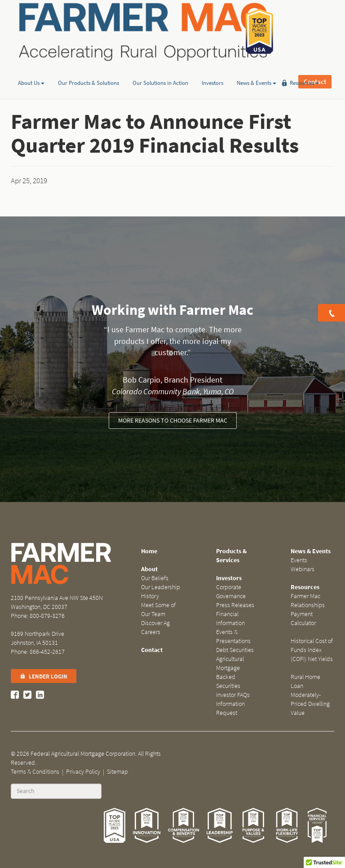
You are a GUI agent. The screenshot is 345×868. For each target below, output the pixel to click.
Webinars (303, 569)
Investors (212, 69)
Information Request (230, 708)
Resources (304, 69)
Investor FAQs (233, 695)
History (150, 596)
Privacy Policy (83, 772)
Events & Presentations (233, 637)
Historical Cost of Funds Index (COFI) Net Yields (312, 650)
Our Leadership (161, 587)
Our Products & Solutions (88, 69)
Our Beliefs (155, 578)
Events (299, 560)
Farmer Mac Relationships (308, 601)
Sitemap (117, 772)
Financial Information (230, 619)
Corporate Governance (231, 592)
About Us (31, 69)
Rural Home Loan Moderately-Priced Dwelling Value (310, 695)
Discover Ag (155, 623)
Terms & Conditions (35, 772)
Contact (315, 31)
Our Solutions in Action (160, 69)
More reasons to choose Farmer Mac (173, 421)
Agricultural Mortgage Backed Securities (230, 672)
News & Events (257, 69)
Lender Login (44, 676)
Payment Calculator (303, 619)
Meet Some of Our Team (158, 610)
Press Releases (235, 605)
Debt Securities (235, 650)
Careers (151, 632)
